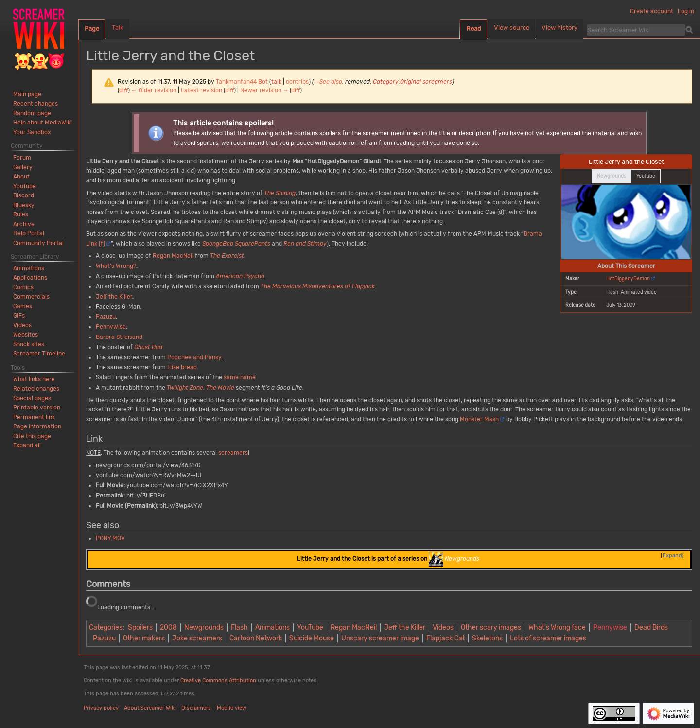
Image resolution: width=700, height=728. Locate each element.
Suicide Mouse (312, 638)
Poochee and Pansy (194, 357)
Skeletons (487, 638)
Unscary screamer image (380, 638)
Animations (272, 628)
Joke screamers (197, 638)
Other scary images (491, 628)
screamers (233, 453)
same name (240, 377)
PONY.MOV (110, 538)
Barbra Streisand (119, 337)
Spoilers (140, 628)
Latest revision (201, 90)
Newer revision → (264, 90)
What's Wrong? (116, 266)
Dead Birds (651, 628)
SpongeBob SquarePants (236, 244)
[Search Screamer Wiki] (636, 30)
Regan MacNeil (173, 256)
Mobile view (232, 708)
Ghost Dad (148, 347)
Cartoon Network (256, 638)
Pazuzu (106, 317)
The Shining (280, 193)
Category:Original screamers (412, 82)
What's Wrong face (557, 628)
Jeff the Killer (114, 297)
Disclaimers (196, 708)
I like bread (182, 367)
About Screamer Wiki (150, 708)
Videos (443, 628)
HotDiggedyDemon (628, 278)
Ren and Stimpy (305, 244)
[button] (27, 445)
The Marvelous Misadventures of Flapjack (318, 286)
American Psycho (240, 276)
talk (276, 82)
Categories (106, 628)
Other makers (144, 638)
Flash (239, 628)
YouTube (310, 628)
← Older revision (154, 90)
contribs (297, 82)
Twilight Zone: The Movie (201, 388)
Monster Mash (479, 419)
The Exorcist (227, 256)
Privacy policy (101, 708)
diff (123, 90)
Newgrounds (204, 628)
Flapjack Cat (446, 638)
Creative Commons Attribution (218, 681)
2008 (168, 628)
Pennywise (111, 327)
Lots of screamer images (548, 638)
